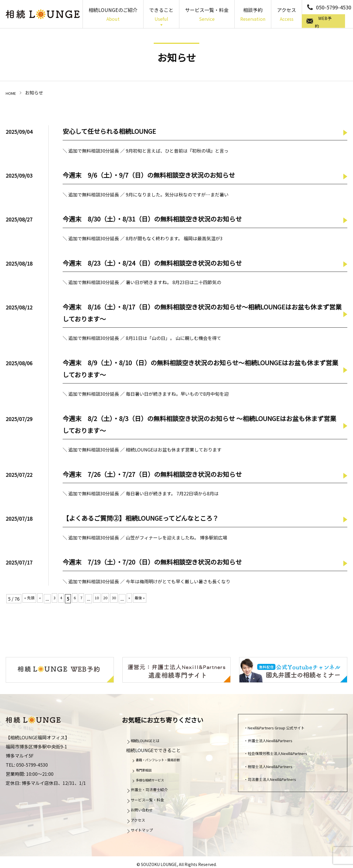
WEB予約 (329, 21)
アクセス (287, 15)
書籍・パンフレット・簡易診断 (165, 761)
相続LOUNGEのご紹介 (113, 15)
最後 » (150, 599)
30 (122, 599)
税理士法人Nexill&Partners (276, 768)
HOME (12, 93)
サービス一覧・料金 (207, 15)
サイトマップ (145, 831)
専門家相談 (147, 771)
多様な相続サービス (155, 781)
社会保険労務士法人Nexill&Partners (286, 754)
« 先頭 (30, 599)
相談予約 (253, 15)
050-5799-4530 (334, 7)
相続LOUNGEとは (150, 742)
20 (112, 599)
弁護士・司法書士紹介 (155, 791)
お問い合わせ (145, 811)
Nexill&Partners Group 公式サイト (284, 729)
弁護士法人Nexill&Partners (276, 742)
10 (102, 599)
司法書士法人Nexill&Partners (279, 780)
